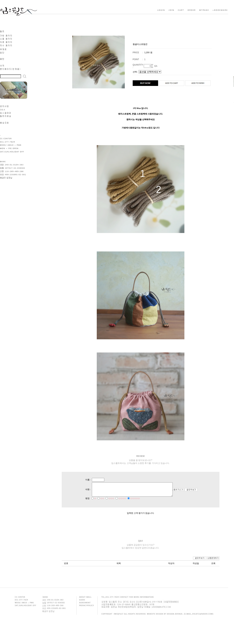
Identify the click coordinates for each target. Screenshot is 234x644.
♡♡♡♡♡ (132, 502)
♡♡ (99, 502)
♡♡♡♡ (119, 502)
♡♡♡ (108, 502)
